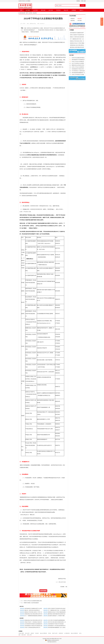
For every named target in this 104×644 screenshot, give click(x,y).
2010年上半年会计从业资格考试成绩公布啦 (33, 601)
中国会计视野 (21, 633)
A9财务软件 (61, 633)
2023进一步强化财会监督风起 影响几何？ (33, 627)
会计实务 (51, 10)
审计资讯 (80, 21)
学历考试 (58, 10)
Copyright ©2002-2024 (47, 639)
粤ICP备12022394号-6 (52, 642)
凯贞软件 (37, 633)
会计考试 (35, 10)
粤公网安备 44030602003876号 (52, 640)
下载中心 (81, 10)
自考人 (80, 633)
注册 (85, 1)
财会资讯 (35, 13)
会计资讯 (28, 10)
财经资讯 (73, 21)
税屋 (19, 635)
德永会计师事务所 (44, 633)
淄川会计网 (27, 633)
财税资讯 (73, 19)
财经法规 (43, 10)
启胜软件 (32, 633)
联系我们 (78, 1)
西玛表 (50, 633)
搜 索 (83, 5)
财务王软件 (24, 635)
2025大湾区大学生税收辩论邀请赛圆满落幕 (56, 620)
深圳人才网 (29, 635)
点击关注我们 (43, 591)
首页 (21, 10)
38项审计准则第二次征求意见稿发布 (31, 603)
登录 (82, 1)
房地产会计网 (55, 633)
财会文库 (66, 10)
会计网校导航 (67, 633)
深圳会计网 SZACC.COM (56, 639)
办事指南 (74, 10)
